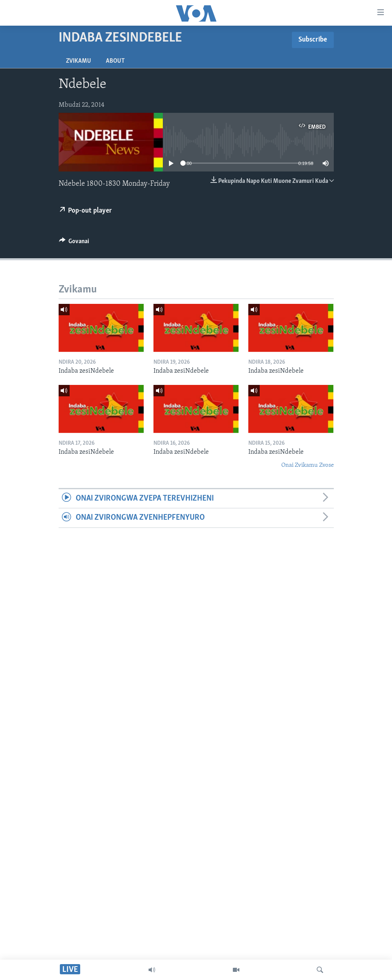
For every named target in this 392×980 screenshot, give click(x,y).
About (115, 61)
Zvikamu (79, 61)
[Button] (74, 243)
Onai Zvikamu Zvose (308, 465)
